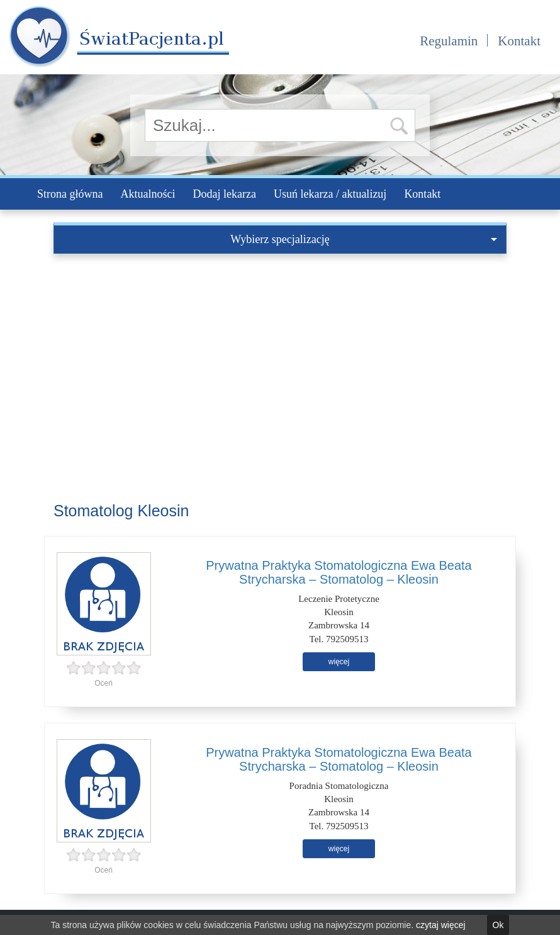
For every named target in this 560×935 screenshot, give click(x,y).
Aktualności (148, 194)
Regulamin (449, 41)
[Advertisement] (280, 348)
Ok (498, 925)
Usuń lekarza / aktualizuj (330, 194)
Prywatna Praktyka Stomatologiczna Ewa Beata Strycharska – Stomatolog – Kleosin (339, 572)
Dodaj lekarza (224, 194)
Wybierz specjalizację (364, 239)
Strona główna (70, 194)
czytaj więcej (441, 925)
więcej (339, 662)
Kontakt (519, 41)
